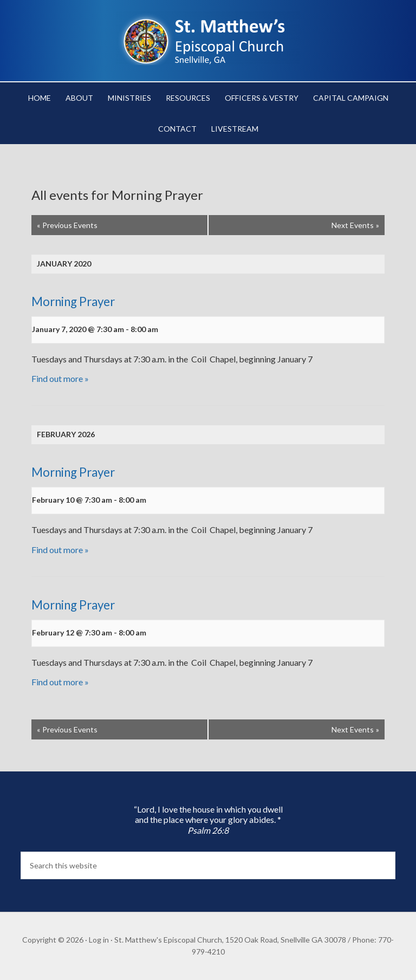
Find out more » (60, 378)
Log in (99, 940)
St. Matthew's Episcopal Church (208, 38)
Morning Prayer (73, 301)
